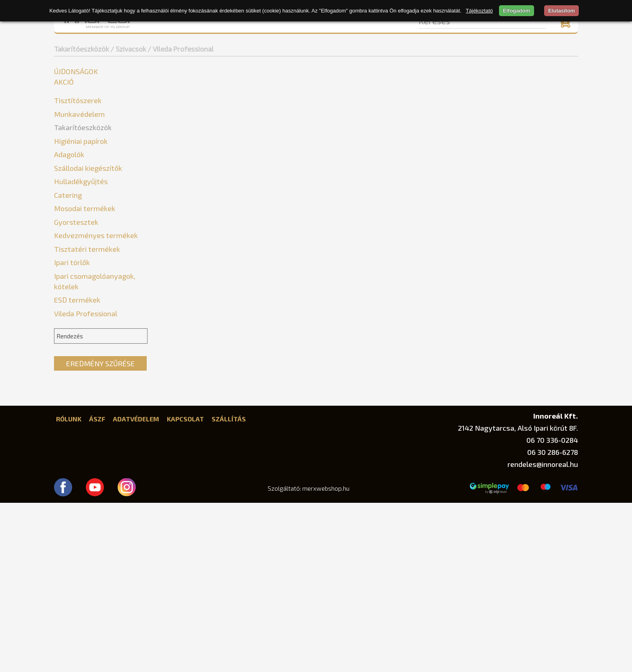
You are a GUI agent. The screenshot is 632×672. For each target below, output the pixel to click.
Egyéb (66, 138)
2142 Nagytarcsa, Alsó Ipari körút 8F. (518, 597)
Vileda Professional (88, 283)
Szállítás (229, 588)
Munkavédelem (79, 114)
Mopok (67, 187)
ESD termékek (77, 469)
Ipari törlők (72, 431)
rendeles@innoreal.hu (543, 633)
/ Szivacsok (128, 49)
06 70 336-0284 (552, 609)
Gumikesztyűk (78, 175)
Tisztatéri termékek (87, 418)
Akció (64, 82)
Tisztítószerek (78, 100)
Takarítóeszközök (81, 49)
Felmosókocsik (79, 163)
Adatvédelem (136, 588)
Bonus (69, 247)
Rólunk (69, 588)
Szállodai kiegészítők (88, 337)
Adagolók (69, 324)
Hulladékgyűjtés (81, 351)
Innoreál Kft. (556, 585)
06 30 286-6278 (553, 621)
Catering (68, 364)
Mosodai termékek (85, 377)
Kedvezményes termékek (96, 404)
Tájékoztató (479, 11)
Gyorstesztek (76, 391)
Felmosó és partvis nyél (92, 150)
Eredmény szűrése (100, 533)
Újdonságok (76, 71)
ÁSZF (97, 588)
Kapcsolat (185, 588)
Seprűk (67, 199)
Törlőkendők (76, 296)
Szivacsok (71, 235)
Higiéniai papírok (81, 310)
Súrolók (68, 211)
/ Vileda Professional (181, 49)
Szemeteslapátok (83, 223)
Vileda (69, 271)
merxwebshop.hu (326, 657)
